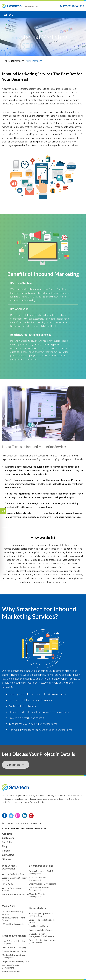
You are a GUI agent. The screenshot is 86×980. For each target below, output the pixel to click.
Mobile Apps (9, 906)
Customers (8, 838)
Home (5, 61)
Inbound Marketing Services (27, 74)
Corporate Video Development (15, 961)
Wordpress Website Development (38, 879)
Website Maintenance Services (15, 894)
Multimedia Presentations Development (13, 956)
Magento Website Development (37, 895)
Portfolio (7, 842)
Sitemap (6, 859)
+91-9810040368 (72, 6)
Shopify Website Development (42, 884)
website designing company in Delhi (37, 123)
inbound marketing (45, 92)
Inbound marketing (46, 293)
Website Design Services (13, 874)
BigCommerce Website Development (39, 889)
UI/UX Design (8, 884)
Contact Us (16, 765)
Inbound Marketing (56, 274)
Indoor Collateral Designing (14, 947)
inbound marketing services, (29, 683)
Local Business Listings (39, 926)
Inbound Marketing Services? (39, 613)
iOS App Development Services (15, 924)
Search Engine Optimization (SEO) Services (41, 915)
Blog (4, 846)
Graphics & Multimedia (14, 936)
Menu (9, 15)
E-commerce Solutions (41, 866)
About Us (7, 834)
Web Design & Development (10, 867)
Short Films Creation (11, 972)
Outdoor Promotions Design (15, 951)
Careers (6, 851)
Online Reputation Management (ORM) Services (42, 935)
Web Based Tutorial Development (11, 966)
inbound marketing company (37, 138)
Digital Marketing (16, 61)
